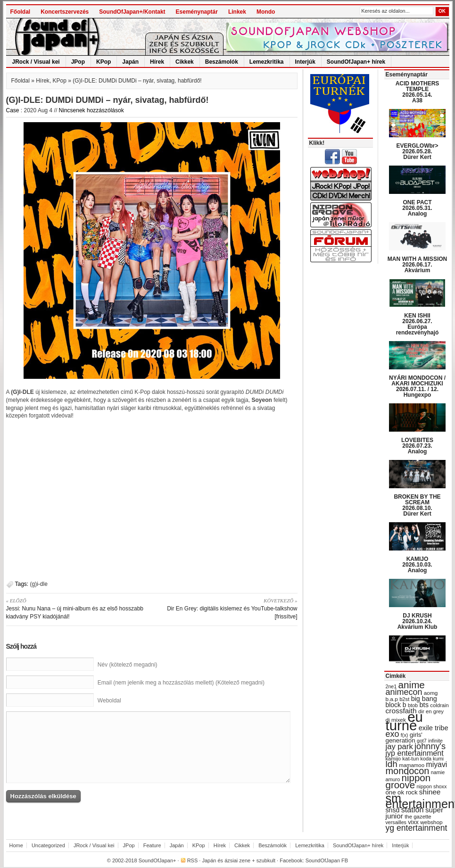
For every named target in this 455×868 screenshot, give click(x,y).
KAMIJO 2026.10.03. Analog (417, 565)
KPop (103, 62)
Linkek (237, 12)
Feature (152, 845)
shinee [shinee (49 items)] (430, 792)
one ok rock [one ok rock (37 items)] (402, 792)
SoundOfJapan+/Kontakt (132, 12)
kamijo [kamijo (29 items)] (393, 759)
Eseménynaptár (197, 12)
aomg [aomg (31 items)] (431, 693)
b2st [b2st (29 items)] (404, 699)
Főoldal (21, 12)
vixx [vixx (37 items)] (413, 822)
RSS (193, 860)
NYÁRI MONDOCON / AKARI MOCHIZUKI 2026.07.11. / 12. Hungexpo (417, 386)
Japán (130, 62)
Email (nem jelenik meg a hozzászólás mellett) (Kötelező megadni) (181, 683)
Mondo (266, 12)
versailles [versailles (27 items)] (396, 822)
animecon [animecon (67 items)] (404, 692)
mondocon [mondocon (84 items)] (408, 771)
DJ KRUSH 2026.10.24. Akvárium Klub (418, 621)
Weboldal (109, 701)
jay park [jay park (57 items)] (399, 747)
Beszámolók (222, 62)
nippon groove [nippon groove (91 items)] (408, 781)
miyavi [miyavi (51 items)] (436, 764)
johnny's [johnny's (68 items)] (430, 746)
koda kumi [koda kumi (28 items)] (432, 759)
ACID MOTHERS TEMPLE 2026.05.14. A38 (418, 92)
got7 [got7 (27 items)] (422, 741)
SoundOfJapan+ (157, 860)
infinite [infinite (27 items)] (435, 741)
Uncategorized (48, 845)
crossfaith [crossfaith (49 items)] (401, 711)
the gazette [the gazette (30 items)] (418, 817)
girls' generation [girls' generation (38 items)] (404, 738)
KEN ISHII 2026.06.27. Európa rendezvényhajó (418, 324)
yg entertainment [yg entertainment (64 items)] (417, 828)
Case (13, 110)
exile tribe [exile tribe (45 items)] (434, 728)
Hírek (157, 62)
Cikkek (185, 62)
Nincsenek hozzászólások (91, 110)
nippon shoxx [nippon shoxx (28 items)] (431, 786)
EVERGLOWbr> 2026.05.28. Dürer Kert (417, 151)
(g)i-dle (39, 584)
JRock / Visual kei (36, 62)
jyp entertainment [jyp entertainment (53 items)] (415, 753)
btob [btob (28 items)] (413, 705)
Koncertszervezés (65, 12)
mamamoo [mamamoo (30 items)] (412, 765)
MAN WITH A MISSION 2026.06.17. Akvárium (417, 265)
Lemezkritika (267, 62)
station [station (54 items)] (413, 810)
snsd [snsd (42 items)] (393, 810)
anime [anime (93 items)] (412, 685)
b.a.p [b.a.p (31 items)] (392, 699)
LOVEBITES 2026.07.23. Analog (417, 446)
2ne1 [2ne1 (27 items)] (391, 686)
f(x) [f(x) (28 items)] (405, 735)
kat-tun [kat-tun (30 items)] (410, 759)
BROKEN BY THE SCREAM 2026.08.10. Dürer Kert (417, 505)
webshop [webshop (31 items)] (431, 822)
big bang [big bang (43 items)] (424, 699)
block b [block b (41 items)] (396, 705)
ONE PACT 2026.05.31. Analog (417, 208)
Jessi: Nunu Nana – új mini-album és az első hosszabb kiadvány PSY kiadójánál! (76, 608)
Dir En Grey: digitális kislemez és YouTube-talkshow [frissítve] (228, 608)
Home (16, 845)
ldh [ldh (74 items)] (392, 764)
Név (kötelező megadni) (128, 665)
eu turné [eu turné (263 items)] (404, 721)
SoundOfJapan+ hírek (356, 62)
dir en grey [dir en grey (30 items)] (431, 711)
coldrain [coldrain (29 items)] (439, 705)
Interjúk (305, 62)
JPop (78, 62)
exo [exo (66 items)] (393, 734)
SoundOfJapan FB (327, 860)
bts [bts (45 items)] (424, 705)
